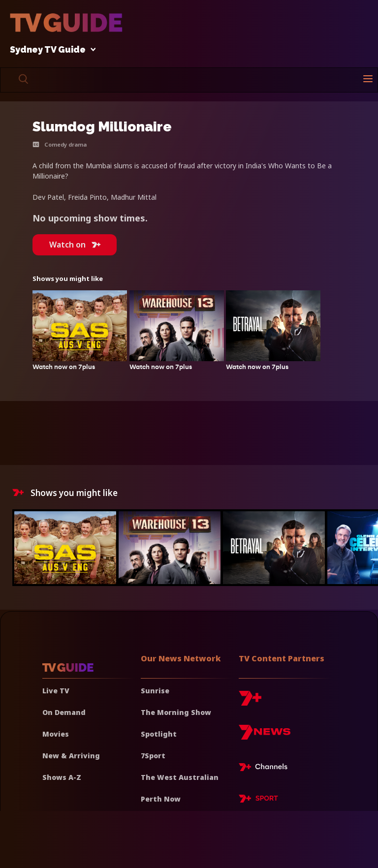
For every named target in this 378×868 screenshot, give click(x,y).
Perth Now (161, 799)
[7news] (265, 736)
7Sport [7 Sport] (153, 756)
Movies (56, 734)
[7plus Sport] (258, 800)
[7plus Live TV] (266, 769)
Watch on (75, 245)
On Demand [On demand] (64, 712)
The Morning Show (176, 712)
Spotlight (159, 734)
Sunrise (155, 691)
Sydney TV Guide (50, 50)
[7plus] (250, 702)
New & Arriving (71, 756)
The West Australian (180, 777)
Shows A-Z (62, 777)
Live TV (56, 691)
